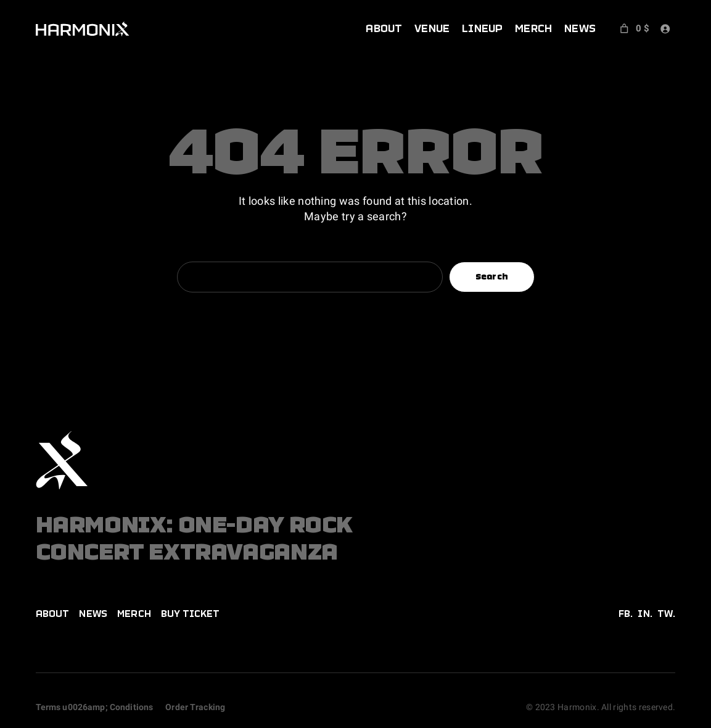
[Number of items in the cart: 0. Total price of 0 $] (634, 29)
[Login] (665, 29)
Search (492, 276)
